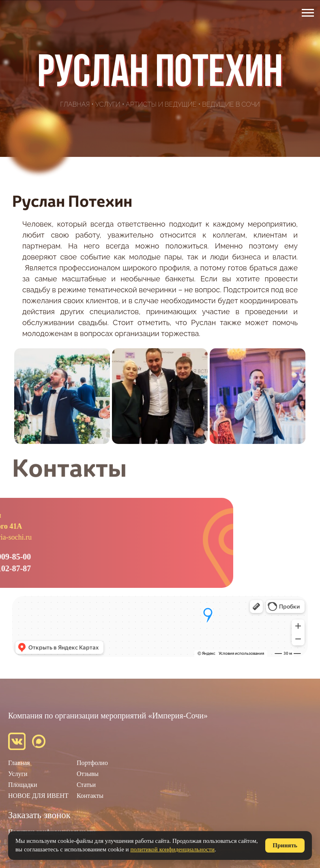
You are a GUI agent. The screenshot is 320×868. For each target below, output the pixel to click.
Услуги (108, 104)
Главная (75, 104)
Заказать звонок (39, 815)
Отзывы (88, 774)
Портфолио (92, 763)
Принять (285, 845)
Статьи (86, 785)
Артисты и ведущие (161, 104)
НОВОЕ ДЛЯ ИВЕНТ (38, 796)
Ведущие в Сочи (231, 104)
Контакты (90, 796)
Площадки (23, 785)
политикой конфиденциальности (172, 849)
